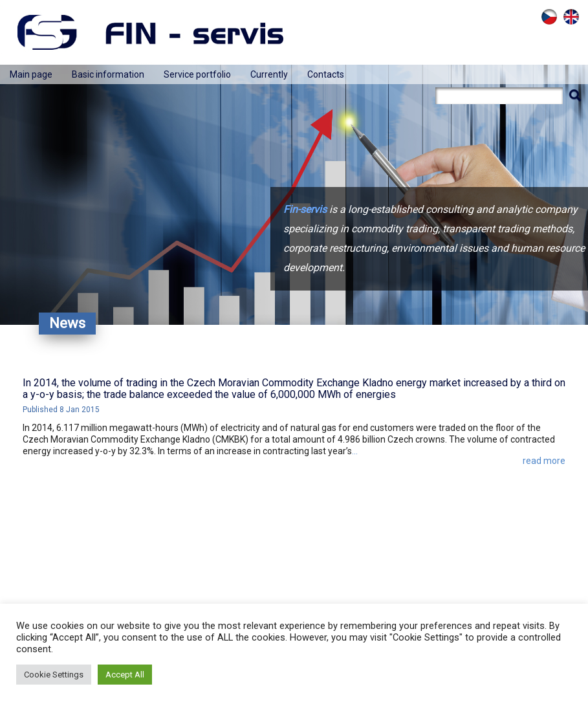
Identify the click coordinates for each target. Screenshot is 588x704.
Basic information (108, 74)
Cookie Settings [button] (54, 675)
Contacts (326, 74)
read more (544, 461)
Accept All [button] (125, 675)
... (355, 451)
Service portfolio (197, 74)
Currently (269, 74)
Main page (31, 74)
